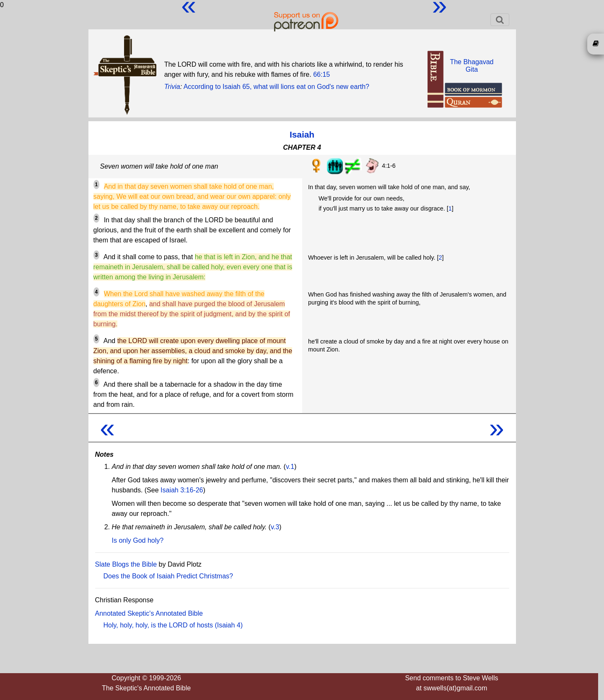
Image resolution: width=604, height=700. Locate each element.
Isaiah (302, 134)
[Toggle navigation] (500, 20)
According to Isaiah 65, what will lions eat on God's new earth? (276, 87)
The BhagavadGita (472, 66)
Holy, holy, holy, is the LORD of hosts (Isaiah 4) (173, 625)
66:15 (321, 74)
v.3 (275, 527)
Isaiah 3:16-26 (182, 490)
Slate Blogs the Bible (126, 564)
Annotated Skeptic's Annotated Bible (149, 613)
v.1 (290, 467)
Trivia (172, 87)
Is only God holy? (138, 540)
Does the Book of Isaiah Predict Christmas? (168, 576)
